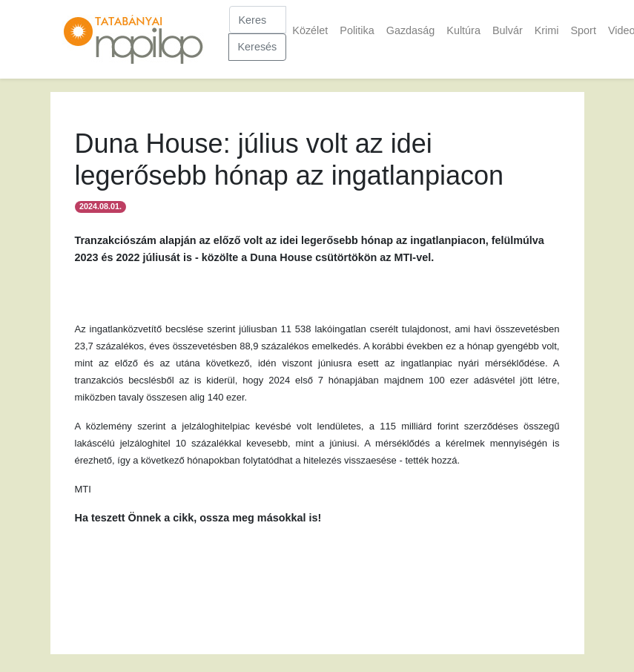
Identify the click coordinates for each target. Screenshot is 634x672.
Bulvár (508, 30)
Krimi (547, 30)
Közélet (310, 30)
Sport (583, 30)
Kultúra (463, 30)
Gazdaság (411, 30)
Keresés (258, 47)
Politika (357, 30)
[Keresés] (258, 20)
